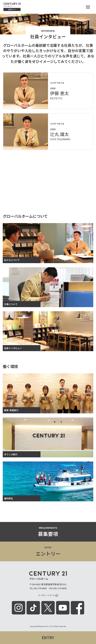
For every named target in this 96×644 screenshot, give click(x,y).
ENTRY (48, 637)
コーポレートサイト (48, 595)
